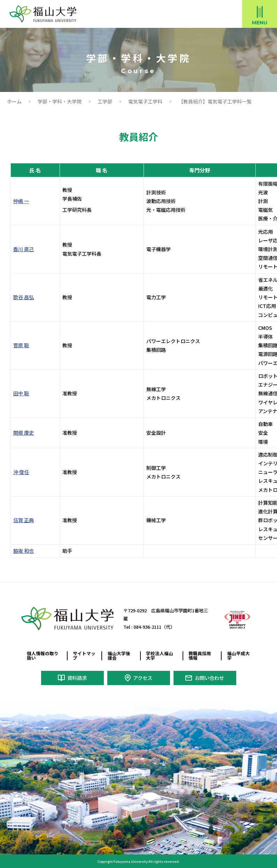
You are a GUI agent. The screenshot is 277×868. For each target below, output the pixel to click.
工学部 (105, 101)
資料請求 (77, 677)
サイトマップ (84, 656)
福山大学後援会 (119, 656)
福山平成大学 (238, 656)
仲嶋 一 (21, 201)
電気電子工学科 (145, 101)
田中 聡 (21, 393)
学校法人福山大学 (160, 656)
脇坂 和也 (24, 551)
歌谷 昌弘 (24, 297)
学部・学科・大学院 (60, 101)
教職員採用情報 (200, 656)
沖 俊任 (21, 472)
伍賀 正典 (24, 520)
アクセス (143, 677)
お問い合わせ (209, 677)
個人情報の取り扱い (43, 656)
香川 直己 (24, 249)
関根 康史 (24, 433)
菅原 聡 (21, 345)
